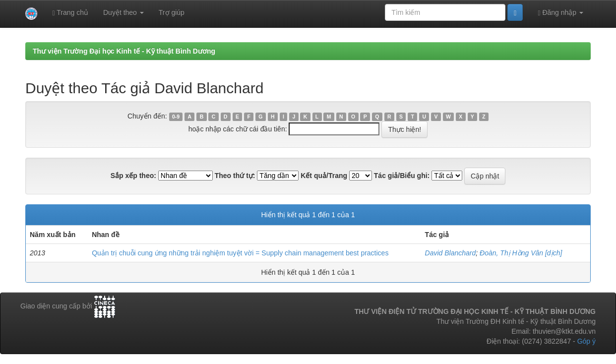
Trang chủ (70, 13)
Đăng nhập (560, 13)
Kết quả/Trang (324, 176)
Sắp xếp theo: (133, 176)
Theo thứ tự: (235, 176)
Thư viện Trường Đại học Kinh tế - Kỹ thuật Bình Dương (124, 51)
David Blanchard (451, 253)
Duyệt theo (123, 12)
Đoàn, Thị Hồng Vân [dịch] (521, 253)
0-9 (176, 117)
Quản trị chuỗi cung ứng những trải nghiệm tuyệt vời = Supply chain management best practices (240, 253)
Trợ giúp (172, 12)
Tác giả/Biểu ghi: (402, 176)
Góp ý (586, 341)
